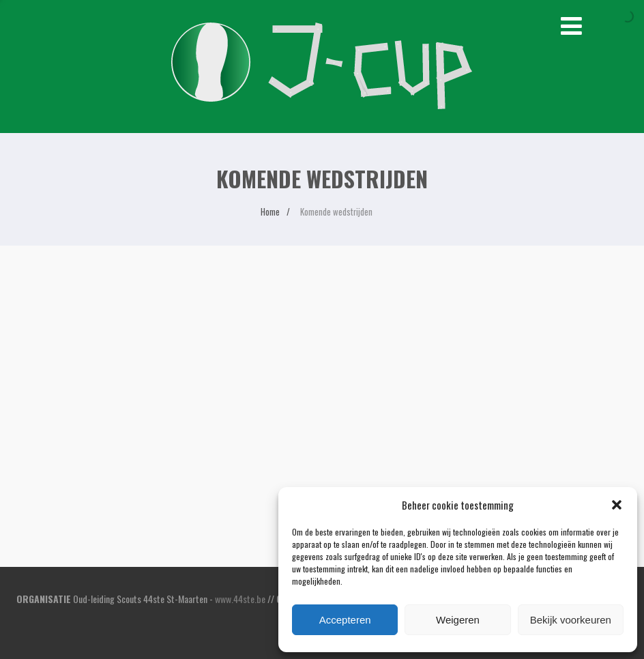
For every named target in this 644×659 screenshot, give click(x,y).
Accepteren (345, 620)
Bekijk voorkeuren (571, 620)
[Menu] (571, 24)
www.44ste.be (240, 599)
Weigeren (458, 620)
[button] (617, 505)
